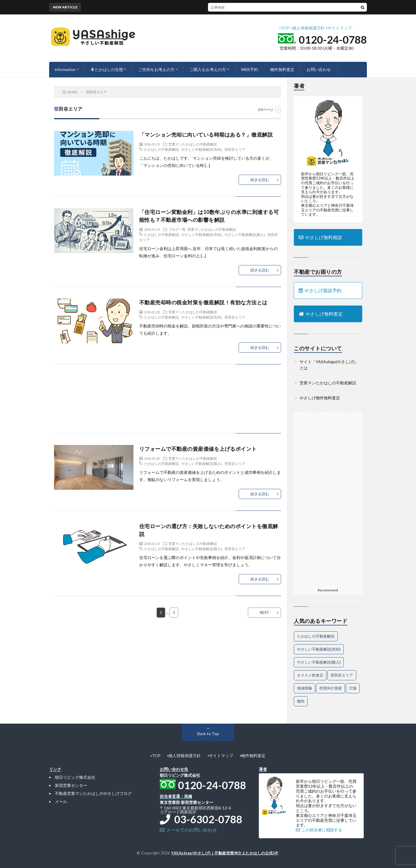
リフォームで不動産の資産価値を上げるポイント (198, 449)
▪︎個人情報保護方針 (308, 28)
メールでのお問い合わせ (188, 830)
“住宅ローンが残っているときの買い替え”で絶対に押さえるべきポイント (231, 7)
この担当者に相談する (319, 830)
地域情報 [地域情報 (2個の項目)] (304, 688)
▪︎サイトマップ (339, 28)
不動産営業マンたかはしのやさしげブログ (93, 793)
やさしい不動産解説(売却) (202, 149)
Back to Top (208, 734)
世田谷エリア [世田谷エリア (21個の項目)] (342, 675)
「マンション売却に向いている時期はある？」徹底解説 (206, 135)
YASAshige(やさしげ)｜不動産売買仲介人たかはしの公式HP (225, 853)
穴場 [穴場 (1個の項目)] (353, 688)
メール (61, 801)
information (65, 69)
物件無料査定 (282, 69)
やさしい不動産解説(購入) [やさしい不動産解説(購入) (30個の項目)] (319, 662)
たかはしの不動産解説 (161, 149)
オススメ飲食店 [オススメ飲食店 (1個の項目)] (310, 675)
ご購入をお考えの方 (208, 69)
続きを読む (260, 180)
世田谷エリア (235, 149)
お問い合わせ (319, 69)
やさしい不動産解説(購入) (245, 234)
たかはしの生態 (107, 69)
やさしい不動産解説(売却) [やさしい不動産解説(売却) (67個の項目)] (319, 649)
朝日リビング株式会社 (75, 777)
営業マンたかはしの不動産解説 (193, 144)
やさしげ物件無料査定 (320, 398)
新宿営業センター (71, 785)
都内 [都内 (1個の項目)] (301, 701)
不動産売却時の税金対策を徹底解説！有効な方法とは (203, 302)
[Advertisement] (168, 405)
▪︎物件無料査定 (253, 756)
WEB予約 (249, 69)
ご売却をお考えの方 (156, 69)
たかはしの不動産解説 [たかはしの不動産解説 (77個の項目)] (316, 636)
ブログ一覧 (177, 229)
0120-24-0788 (333, 40)
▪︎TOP (284, 28)
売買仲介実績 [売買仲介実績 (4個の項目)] (330, 688)
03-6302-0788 (201, 819)
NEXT (264, 612)
